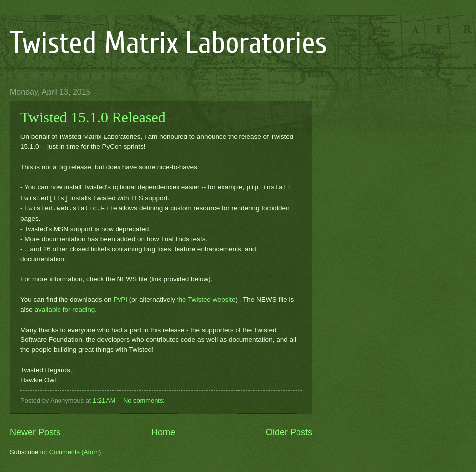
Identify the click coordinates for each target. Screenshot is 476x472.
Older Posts (289, 432)
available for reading (65, 309)
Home (163, 432)
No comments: (145, 400)
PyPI (120, 300)
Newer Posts (35, 432)
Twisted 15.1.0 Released (93, 117)
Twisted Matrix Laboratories (169, 43)
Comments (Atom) (75, 452)
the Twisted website (206, 300)
